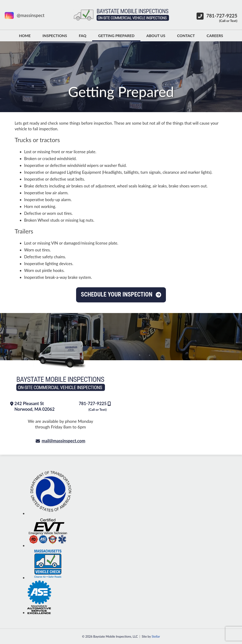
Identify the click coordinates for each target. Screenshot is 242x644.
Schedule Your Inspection (117, 294)
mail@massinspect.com (63, 441)
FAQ (82, 36)
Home (25, 36)
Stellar (156, 636)
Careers (215, 36)
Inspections (55, 36)
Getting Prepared (116, 36)
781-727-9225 (93, 406)
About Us (156, 36)
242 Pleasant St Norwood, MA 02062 (35, 406)
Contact (186, 36)
